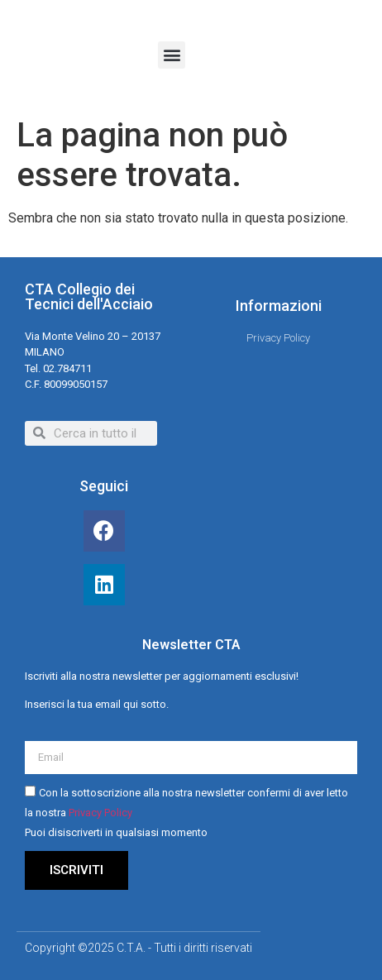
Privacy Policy (100, 813)
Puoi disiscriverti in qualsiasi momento (116, 832)
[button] (172, 55)
